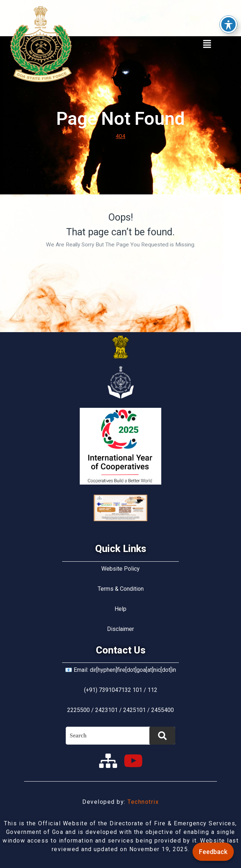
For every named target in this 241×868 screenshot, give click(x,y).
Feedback (213, 852)
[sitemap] (108, 761)
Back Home (121, 265)
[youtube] (133, 761)
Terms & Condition (121, 589)
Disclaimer (120, 629)
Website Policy (120, 569)
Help (120, 609)
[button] (207, 44)
